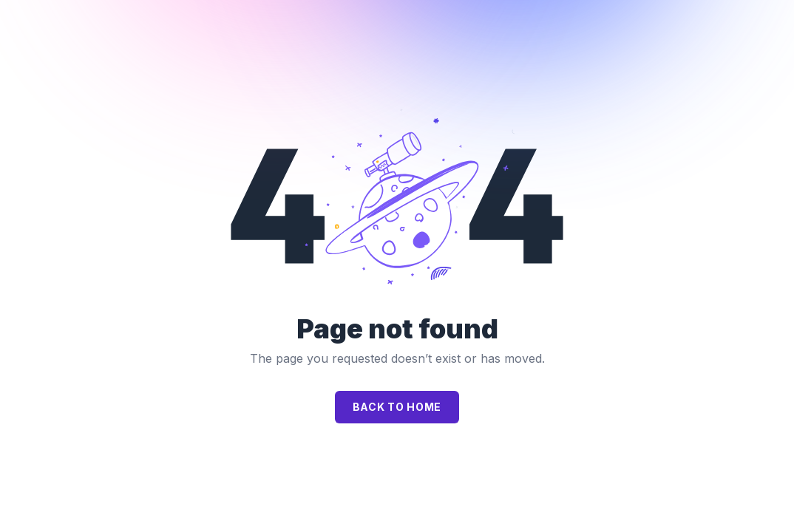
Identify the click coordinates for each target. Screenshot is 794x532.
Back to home (397, 407)
